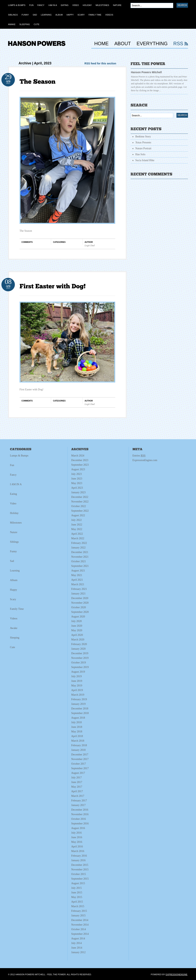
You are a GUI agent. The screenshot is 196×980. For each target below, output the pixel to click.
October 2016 (79, 819)
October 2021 (79, 561)
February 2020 (79, 644)
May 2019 (77, 686)
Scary (13, 599)
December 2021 (80, 552)
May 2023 (77, 483)
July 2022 (76, 520)
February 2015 (79, 911)
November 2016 (80, 814)
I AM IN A (16, 484)
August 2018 (78, 718)
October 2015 (79, 874)
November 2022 (80, 502)
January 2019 (78, 704)
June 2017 (77, 782)
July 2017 (76, 778)
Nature (14, 532)
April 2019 (77, 690)
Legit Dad (90, 245)
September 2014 (80, 934)
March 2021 (78, 584)
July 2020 (76, 621)
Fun (12, 465)
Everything (152, 44)
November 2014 (80, 925)
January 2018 (78, 750)
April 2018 (77, 736)
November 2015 (80, 870)
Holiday (14, 513)
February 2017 (79, 801)
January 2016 (78, 860)
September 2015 (80, 879)
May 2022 (77, 529)
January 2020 (78, 649)
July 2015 (76, 888)
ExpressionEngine (176, 974)
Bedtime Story (143, 137)
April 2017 (77, 791)
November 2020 (80, 603)
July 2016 (76, 833)
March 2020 (78, 640)
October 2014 (79, 929)
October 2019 (79, 663)
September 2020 (80, 612)
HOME (101, 44)
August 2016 (78, 828)
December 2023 (80, 460)
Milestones (16, 523)
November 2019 (80, 658)
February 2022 (79, 543)
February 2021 (79, 589)
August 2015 (78, 883)
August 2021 (78, 571)
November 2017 (80, 759)
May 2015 (77, 897)
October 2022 (79, 506)
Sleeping (15, 638)
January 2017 (78, 805)
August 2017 (78, 773)
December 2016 (80, 810)
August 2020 (78, 617)
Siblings (14, 542)
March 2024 (78, 456)
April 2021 (77, 580)
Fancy (13, 475)
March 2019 (78, 695)
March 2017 (78, 796)
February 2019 (79, 699)
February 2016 (79, 856)
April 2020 (77, 635)
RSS (178, 44)
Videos (14, 618)
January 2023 (78, 492)
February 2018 (79, 745)
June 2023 (77, 479)
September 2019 (80, 667)
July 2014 (76, 943)
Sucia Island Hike (145, 160)
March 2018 (78, 741)
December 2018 (80, 709)
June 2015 (77, 893)
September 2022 (80, 511)
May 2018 (77, 732)
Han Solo (140, 154)
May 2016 (77, 842)
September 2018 (80, 713)
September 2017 (80, 768)
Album (14, 580)
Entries (139, 456)
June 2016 (77, 837)
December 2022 (80, 497)
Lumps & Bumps (19, 456)
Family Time (17, 609)
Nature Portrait (143, 148)
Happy (13, 590)
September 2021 (80, 566)
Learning (15, 571)
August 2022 (78, 515)
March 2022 (78, 538)
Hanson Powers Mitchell (146, 72)
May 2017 (77, 787)
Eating (13, 494)
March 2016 (78, 851)
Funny (13, 551)
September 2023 (80, 465)
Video (13, 504)
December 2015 (80, 865)
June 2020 (77, 626)
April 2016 (77, 847)
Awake (14, 628)
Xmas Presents (143, 142)
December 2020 (80, 598)
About (122, 44)
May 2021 (77, 575)
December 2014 (80, 920)
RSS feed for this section (100, 63)
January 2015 (78, 916)
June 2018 (77, 727)
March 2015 (78, 906)
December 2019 (80, 653)
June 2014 (77, 948)
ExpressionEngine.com (145, 460)
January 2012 (78, 952)
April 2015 (77, 902)
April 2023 (77, 488)
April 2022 (77, 534)
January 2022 (78, 548)
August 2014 (78, 939)
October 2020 (79, 607)
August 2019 (78, 672)
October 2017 (79, 764)
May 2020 (77, 630)
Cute (12, 647)
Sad (12, 561)
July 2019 (76, 676)
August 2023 (78, 469)
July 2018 (76, 722)
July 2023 (76, 474)
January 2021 (78, 594)
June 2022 (77, 525)
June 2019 (77, 681)
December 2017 (80, 755)
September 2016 (80, 824)
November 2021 (80, 557)
